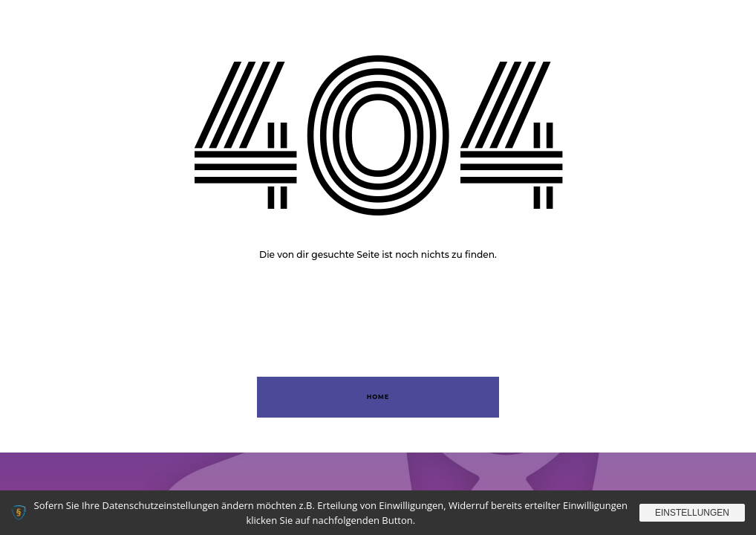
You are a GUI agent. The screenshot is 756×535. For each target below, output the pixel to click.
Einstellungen (692, 513)
